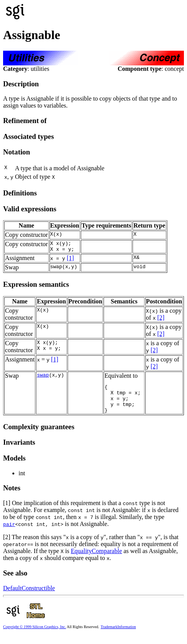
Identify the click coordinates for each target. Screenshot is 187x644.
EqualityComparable (96, 559)
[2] (161, 320)
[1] (71, 260)
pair (9, 532)
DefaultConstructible (29, 596)
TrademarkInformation (118, 635)
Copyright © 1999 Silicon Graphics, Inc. (35, 635)
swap (43, 378)
